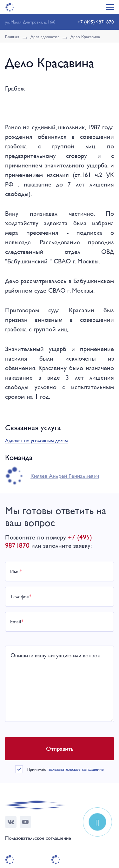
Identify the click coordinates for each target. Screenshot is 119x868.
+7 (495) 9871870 (96, 22)
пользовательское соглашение (76, 769)
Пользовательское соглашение (38, 838)
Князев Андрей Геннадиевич (65, 476)
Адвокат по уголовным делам (36, 441)
